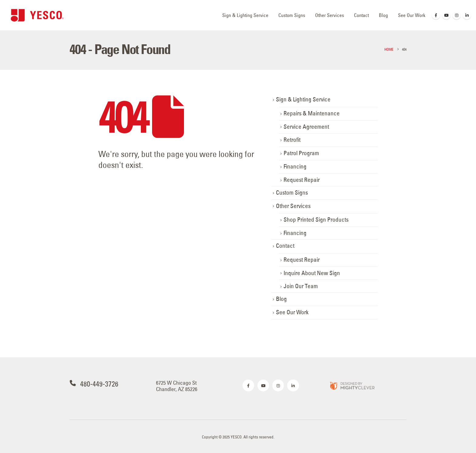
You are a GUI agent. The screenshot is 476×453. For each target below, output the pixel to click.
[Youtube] (446, 15)
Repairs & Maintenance (312, 113)
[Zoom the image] (352, 385)
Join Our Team (301, 286)
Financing (295, 167)
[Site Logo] (37, 15)
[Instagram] (457, 15)
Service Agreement (306, 127)
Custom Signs (292, 15)
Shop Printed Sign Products (316, 220)
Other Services (330, 15)
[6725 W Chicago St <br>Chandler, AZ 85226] (195, 386)
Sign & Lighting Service (245, 15)
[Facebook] (436, 15)
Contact (361, 15)
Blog (383, 15)
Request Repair (302, 180)
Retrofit (292, 140)
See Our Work (412, 15)
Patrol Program (301, 153)
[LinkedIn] (467, 15)
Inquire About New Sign (312, 273)
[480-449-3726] (108, 384)
